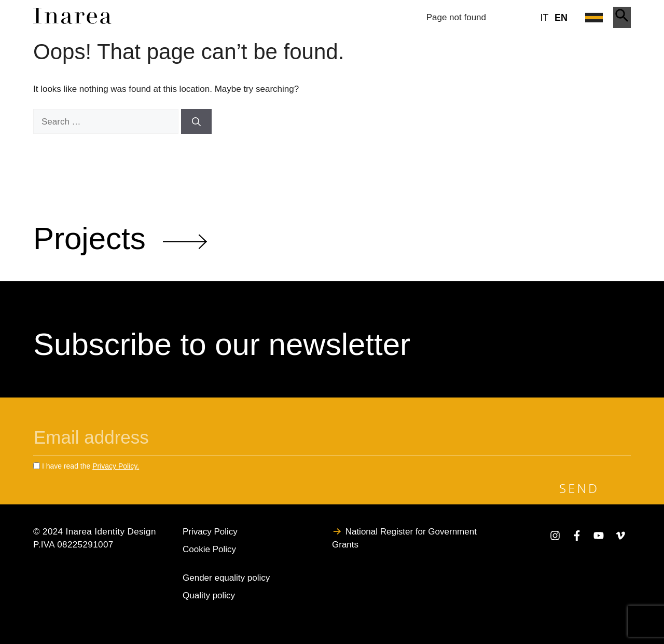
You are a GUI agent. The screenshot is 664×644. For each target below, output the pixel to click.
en (561, 18)
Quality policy (209, 595)
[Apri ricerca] (622, 17)
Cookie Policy (209, 549)
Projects (120, 238)
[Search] (196, 121)
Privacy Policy (210, 532)
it (545, 18)
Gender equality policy (226, 578)
